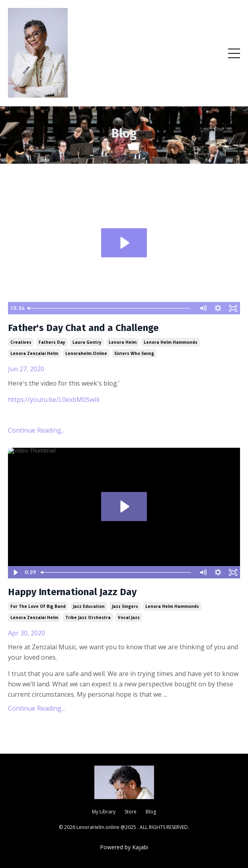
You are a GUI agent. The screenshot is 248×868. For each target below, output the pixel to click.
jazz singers (125, 606)
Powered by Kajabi (124, 847)
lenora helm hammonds (171, 342)
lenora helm (123, 342)
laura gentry (87, 342)
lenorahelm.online (86, 353)
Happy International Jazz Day (72, 592)
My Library (104, 812)
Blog (151, 812)
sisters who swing (134, 353)
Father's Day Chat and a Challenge (83, 328)
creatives (21, 342)
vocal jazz (129, 617)
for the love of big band (38, 606)
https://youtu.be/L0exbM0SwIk (54, 400)
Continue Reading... (36, 430)
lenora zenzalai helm (34, 353)
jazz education (89, 606)
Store (131, 812)
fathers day (52, 342)
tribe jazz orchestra (88, 617)
